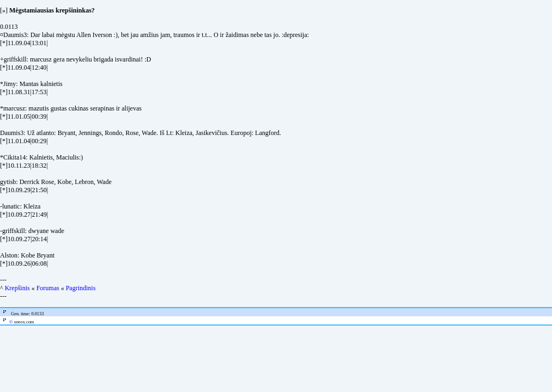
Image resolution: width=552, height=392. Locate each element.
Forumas (48, 288)
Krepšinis (17, 288)
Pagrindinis (81, 288)
